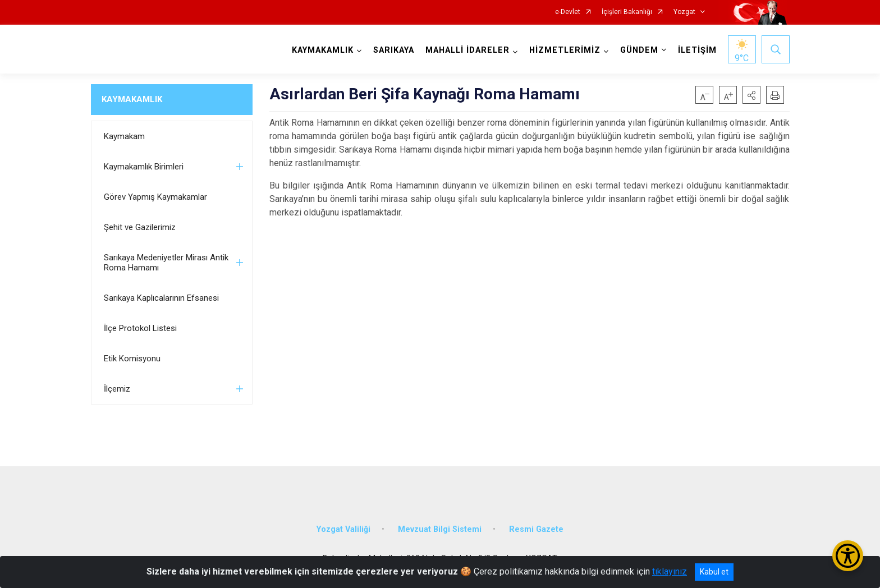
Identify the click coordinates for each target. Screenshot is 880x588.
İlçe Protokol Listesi (140, 328)
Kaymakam (124, 136)
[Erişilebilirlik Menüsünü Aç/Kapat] (848, 556)
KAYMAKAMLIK (132, 99)
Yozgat (684, 12)
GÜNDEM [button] (639, 50)
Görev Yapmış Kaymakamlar (155, 197)
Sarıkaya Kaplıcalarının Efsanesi (161, 298)
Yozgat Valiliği (343, 529)
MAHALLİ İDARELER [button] (467, 50)
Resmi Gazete (536, 529)
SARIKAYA (394, 50)
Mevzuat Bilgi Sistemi (440, 529)
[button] (751, 95)
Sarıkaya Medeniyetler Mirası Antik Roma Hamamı (166, 263)
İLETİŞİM (697, 50)
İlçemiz (117, 389)
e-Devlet (568, 12)
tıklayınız (670, 571)
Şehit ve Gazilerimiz (140, 227)
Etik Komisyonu (132, 359)
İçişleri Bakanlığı (627, 12)
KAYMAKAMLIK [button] (323, 50)
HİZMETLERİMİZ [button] (565, 50)
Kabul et (714, 572)
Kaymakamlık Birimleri (144, 167)
